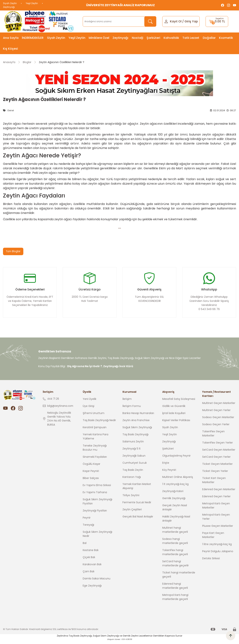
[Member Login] (166, 21)
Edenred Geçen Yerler (216, 500)
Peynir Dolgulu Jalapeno (218, 554)
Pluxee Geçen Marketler (218, 529)
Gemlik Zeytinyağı (174, 501)
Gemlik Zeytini (131, 639)
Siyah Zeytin (10, 3)
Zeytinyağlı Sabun (134, 459)
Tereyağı (88, 528)
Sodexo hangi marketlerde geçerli (175, 544)
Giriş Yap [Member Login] (191, 21)
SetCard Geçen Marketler (219, 453)
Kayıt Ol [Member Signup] (176, 21)
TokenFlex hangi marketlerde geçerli (175, 555)
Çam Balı (89, 575)
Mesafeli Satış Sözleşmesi (179, 402)
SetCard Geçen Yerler (216, 460)
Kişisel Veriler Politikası (176, 423)
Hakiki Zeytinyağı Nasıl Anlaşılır (176, 522)
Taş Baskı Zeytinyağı (135, 438)
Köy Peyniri (169, 473)
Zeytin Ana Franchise (136, 423)
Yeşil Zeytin (32, 3)
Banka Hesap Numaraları (138, 416)
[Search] (120, 21)
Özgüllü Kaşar (91, 467)
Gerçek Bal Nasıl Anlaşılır (138, 520)
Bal (85, 546)
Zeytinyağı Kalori (173, 494)
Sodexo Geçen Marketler (218, 420)
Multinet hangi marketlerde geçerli (175, 533)
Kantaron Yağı (132, 480)
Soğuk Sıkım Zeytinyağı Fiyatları (97, 505)
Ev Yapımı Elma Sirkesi (97, 488)
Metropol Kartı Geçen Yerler (216, 520)
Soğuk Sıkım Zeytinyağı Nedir (97, 537)
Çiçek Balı (89, 560)
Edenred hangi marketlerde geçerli (175, 589)
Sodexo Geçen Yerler (216, 427)
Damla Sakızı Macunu (97, 582)
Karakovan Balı (92, 567)
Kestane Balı (91, 553)
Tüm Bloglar (14, 251)
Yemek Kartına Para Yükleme (96, 440)
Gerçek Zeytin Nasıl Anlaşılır (175, 511)
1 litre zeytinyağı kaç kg (217, 547)
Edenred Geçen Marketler (219, 492)
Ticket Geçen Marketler (217, 467)
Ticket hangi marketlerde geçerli (179, 578)
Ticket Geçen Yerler (215, 474)
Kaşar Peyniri (91, 474)
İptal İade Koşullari (174, 416)
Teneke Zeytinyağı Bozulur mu (95, 451)
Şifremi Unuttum (94, 416)
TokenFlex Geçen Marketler (213, 437)
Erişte (166, 466)
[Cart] (217, 21)
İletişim (127, 402)
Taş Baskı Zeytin (133, 473)
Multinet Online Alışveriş (178, 480)
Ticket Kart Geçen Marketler (214, 483)
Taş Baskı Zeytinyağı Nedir (99, 423)
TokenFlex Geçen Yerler (218, 446)
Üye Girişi (89, 409)
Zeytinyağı (9, 7)
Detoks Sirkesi (211, 561)
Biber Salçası (91, 481)
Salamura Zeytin (133, 445)
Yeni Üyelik (90, 402)
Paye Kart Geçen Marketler (213, 538)
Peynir (87, 521)
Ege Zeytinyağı (92, 589)
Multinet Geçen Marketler (219, 406)
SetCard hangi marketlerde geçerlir (176, 567)
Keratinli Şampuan (95, 430)
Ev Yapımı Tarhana (95, 495)
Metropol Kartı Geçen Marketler (216, 509)
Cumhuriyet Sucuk (135, 466)
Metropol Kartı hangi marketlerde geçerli (175, 600)
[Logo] (40, 21)
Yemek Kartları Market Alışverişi (137, 489)
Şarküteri (168, 452)
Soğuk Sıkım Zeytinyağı (137, 430)
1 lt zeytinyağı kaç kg (175, 487)
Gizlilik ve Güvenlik (174, 409)
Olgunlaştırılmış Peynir (176, 459)
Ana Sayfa (11, 38)
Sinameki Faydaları (95, 460)
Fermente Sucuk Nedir (137, 505)
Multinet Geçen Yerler (216, 413)
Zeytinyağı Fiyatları (95, 514)
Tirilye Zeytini (131, 498)
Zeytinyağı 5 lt (132, 452)
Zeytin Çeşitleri (132, 513)
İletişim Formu (132, 409)
